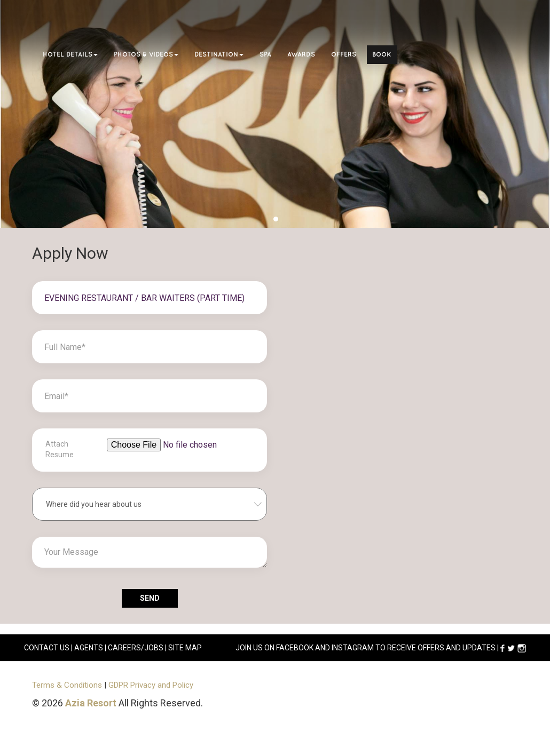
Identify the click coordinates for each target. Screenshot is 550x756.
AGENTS (89, 648)
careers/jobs (136, 648)
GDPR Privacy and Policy (151, 685)
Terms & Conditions (67, 685)
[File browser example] (181, 455)
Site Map (185, 648)
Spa (265, 55)
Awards (301, 55)
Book (382, 55)
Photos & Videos (146, 55)
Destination (219, 55)
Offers (344, 55)
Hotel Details (70, 55)
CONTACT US (47, 648)
